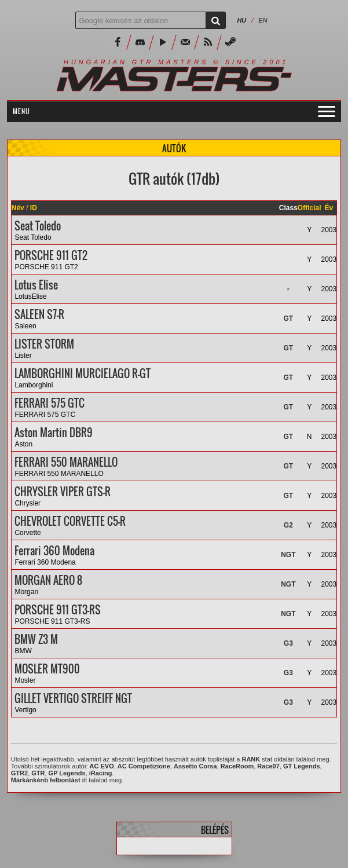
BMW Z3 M (36, 639)
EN (263, 20)
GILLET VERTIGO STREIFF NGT (73, 698)
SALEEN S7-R (39, 314)
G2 (288, 525)
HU (241, 20)
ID (34, 208)
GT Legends (302, 766)
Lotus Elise (36, 285)
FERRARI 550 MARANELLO (66, 462)
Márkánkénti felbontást (46, 780)
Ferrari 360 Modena (54, 551)
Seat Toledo (38, 226)
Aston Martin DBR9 (54, 433)
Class (288, 208)
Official (309, 208)
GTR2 (19, 773)
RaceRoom (237, 766)
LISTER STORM (44, 344)
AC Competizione (144, 766)
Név (18, 208)
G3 (288, 643)
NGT (288, 555)
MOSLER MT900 (47, 669)
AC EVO (102, 766)
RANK (251, 759)
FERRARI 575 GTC (50, 403)
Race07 (268, 766)
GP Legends (67, 773)
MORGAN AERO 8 (48, 580)
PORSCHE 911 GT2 (51, 255)
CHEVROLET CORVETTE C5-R (70, 521)
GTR (38, 773)
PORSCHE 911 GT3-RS (58, 610)
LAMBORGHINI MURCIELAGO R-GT (83, 373)
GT (288, 318)
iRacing (101, 773)
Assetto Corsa (195, 766)
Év (329, 208)
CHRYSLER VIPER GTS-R (63, 492)
